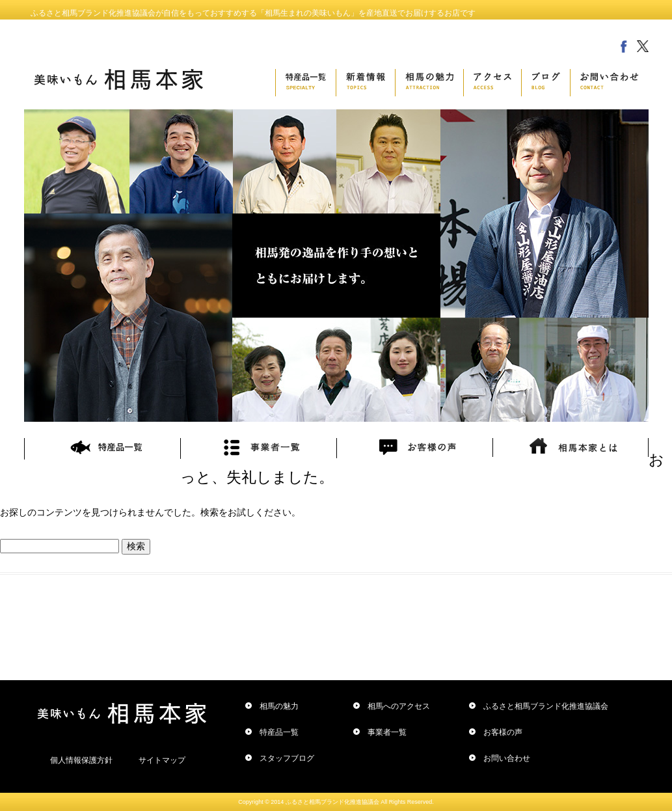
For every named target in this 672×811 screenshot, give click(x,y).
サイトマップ (162, 760)
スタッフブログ (287, 758)
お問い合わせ (507, 758)
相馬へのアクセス (399, 706)
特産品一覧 (279, 732)
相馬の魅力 (279, 706)
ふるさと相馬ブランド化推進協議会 (546, 706)
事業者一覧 (387, 732)
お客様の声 (503, 732)
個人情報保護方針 (81, 760)
